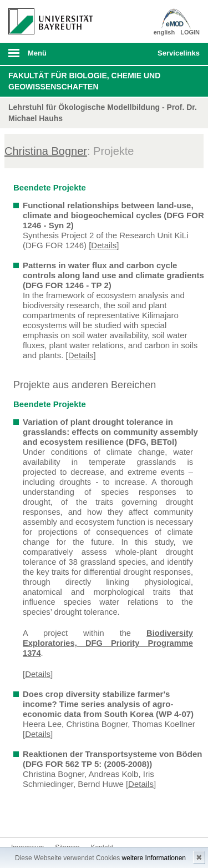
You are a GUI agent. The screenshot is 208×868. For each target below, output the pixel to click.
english (164, 32)
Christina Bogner (46, 151)
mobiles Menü (46, 57)
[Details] (104, 245)
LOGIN (190, 32)
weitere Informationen (154, 858)
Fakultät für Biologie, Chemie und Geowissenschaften (84, 81)
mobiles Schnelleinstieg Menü (176, 57)
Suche (131, 54)
